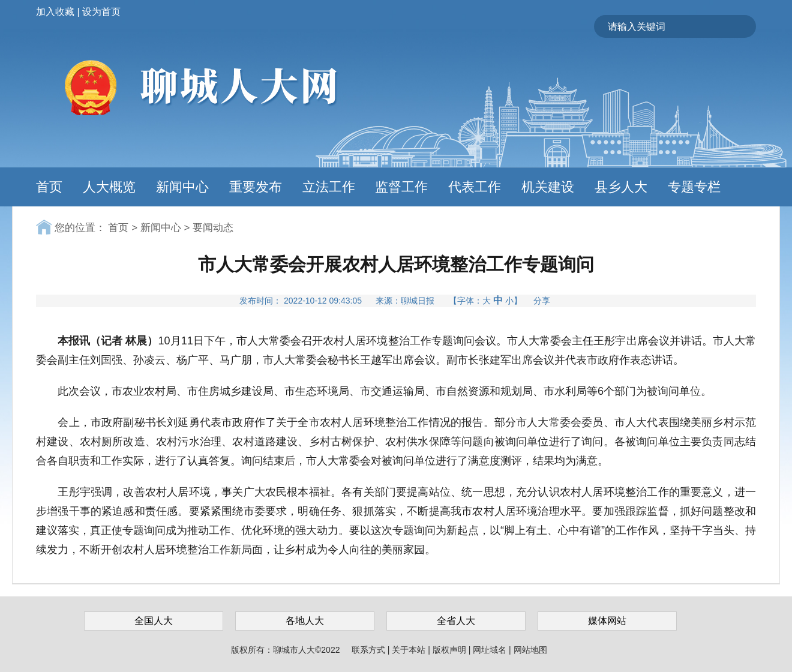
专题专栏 (694, 187)
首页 (49, 187)
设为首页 (101, 12)
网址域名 (491, 650)
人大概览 (109, 187)
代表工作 (475, 187)
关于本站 (410, 650)
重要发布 (256, 187)
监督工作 (401, 187)
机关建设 (548, 187)
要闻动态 (213, 228)
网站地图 (530, 650)
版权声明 (451, 650)
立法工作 (329, 187)
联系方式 (370, 650)
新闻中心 (182, 187)
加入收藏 (55, 12)
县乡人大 (621, 187)
